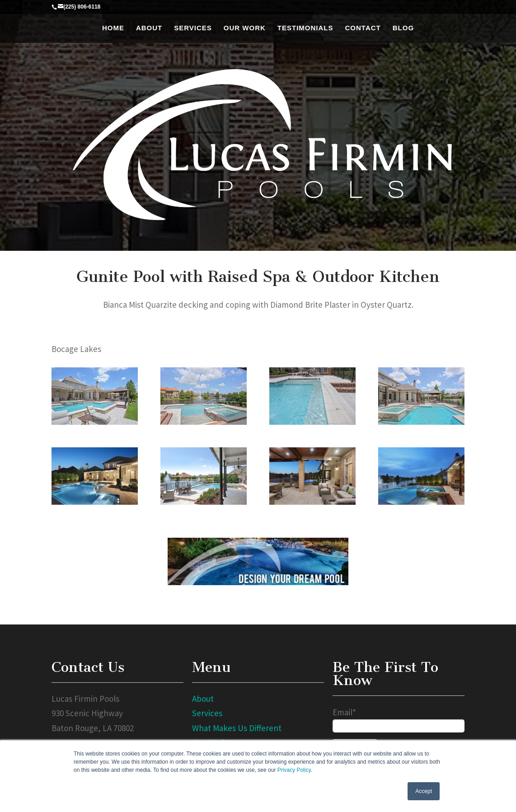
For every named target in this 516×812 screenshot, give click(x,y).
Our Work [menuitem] (245, 28)
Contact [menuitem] (363, 28)
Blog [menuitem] (403, 28)
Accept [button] (424, 791)
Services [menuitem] (193, 28)
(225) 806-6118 (82, 7)
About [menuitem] (149, 28)
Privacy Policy (294, 770)
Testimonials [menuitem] (305, 28)
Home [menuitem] (113, 28)
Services (207, 713)
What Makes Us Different (237, 728)
